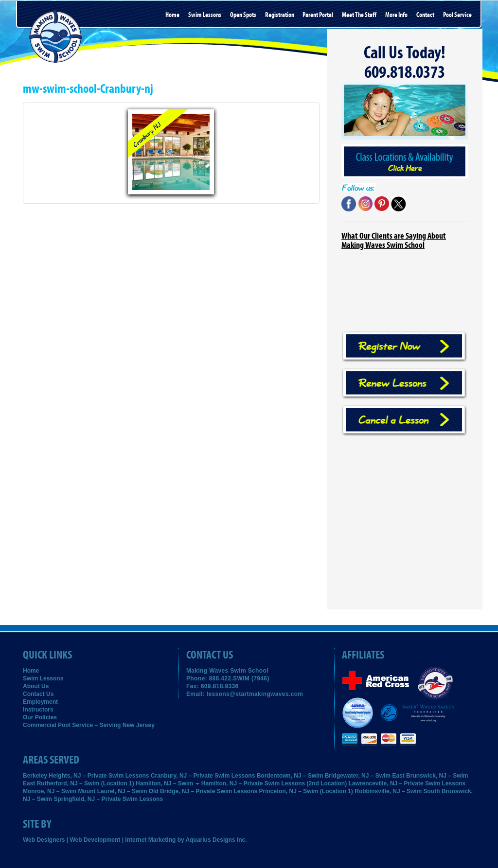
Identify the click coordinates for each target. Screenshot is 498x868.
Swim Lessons (205, 15)
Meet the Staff (359, 15)
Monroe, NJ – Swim (50, 791)
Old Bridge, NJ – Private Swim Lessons (203, 791)
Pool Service (457, 15)
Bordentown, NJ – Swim (290, 776)
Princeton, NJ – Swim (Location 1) (306, 791)
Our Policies (40, 717)
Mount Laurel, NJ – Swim (112, 791)
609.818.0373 (405, 72)
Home (172, 15)
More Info (396, 15)
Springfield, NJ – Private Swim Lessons (108, 799)
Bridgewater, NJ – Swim (358, 776)
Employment (40, 702)
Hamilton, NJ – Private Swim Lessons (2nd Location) (274, 783)
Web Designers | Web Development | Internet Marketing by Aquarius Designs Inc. (135, 840)
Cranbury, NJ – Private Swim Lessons (203, 776)
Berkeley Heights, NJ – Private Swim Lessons (86, 776)
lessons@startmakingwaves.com (255, 694)
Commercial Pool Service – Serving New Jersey (89, 725)
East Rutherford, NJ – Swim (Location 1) (79, 783)
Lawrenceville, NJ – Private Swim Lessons (407, 783)
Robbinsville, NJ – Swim (388, 791)
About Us (36, 686)
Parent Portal (318, 15)
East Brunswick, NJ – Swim (430, 776)
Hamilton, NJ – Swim (168, 783)
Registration (280, 15)
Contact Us (38, 694)
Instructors (38, 710)
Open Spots (243, 15)
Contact (425, 15)
